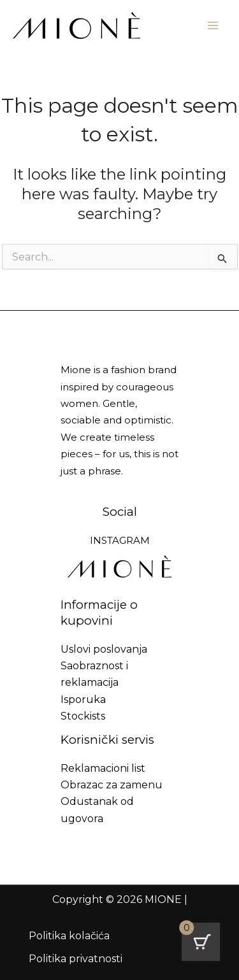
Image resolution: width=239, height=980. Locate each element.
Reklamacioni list (103, 768)
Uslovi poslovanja (104, 649)
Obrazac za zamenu (112, 785)
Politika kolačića (69, 936)
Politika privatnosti (76, 959)
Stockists (83, 716)
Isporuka (83, 699)
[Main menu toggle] (213, 25)
